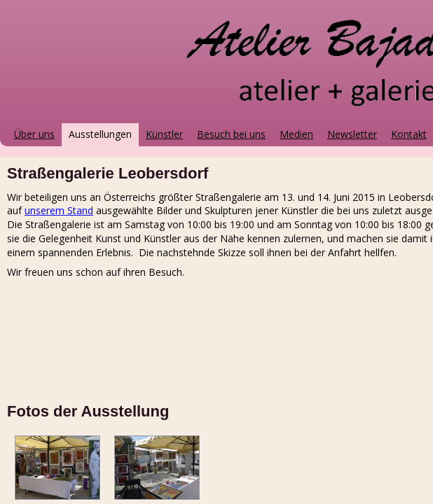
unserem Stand (59, 210)
